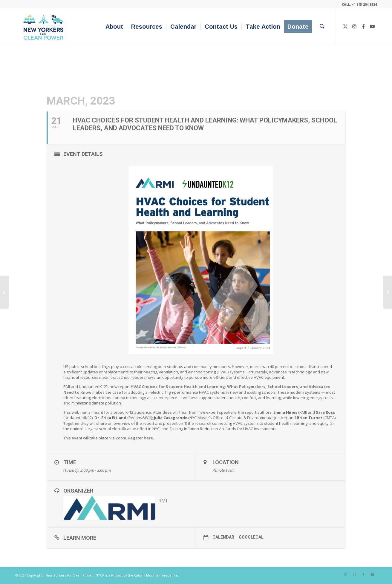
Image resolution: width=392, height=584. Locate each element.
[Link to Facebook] (363, 26)
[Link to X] (345, 26)
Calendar (223, 537)
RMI (163, 501)
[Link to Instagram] (354, 26)
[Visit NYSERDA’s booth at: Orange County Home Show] (387, 292)
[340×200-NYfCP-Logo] (45, 27)
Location (226, 462)
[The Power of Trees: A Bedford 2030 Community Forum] (5, 292)
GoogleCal (251, 537)
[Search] (322, 27)
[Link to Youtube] (372, 26)
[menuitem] (114, 27)
